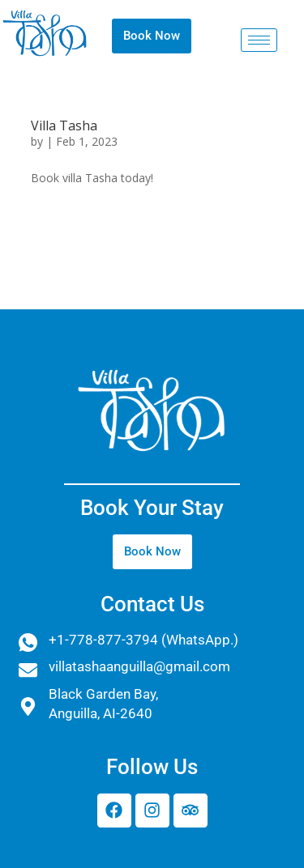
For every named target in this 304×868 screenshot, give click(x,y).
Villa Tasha (64, 126)
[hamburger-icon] (259, 40)
